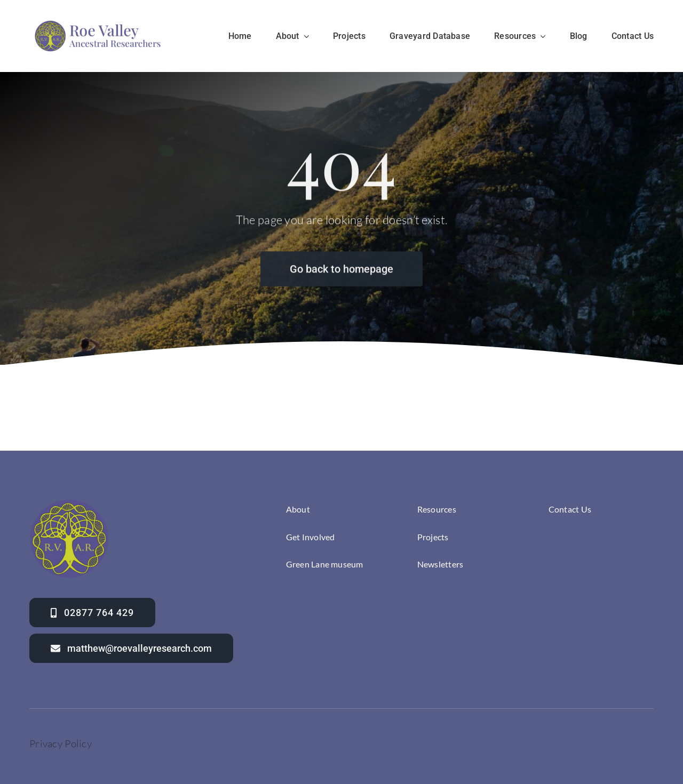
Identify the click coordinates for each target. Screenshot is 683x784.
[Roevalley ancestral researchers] (98, 22)
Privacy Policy (61, 743)
